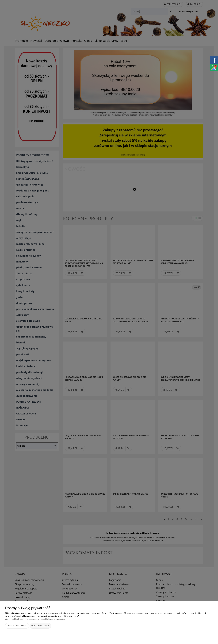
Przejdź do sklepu (17, 626)
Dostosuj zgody (40, 626)
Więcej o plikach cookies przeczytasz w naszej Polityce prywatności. (35, 619)
